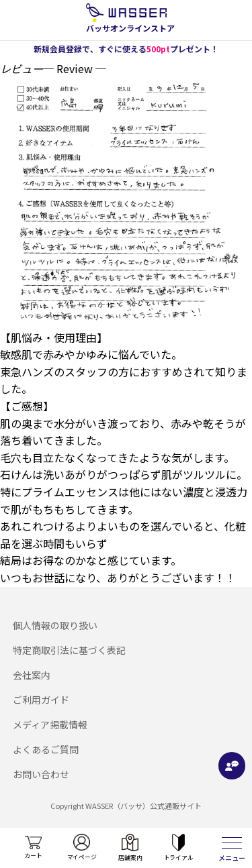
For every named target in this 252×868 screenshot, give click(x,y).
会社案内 (32, 675)
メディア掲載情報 (50, 724)
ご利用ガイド (41, 700)
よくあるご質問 (46, 749)
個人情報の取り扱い (55, 625)
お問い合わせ (41, 774)
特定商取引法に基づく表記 (69, 650)
